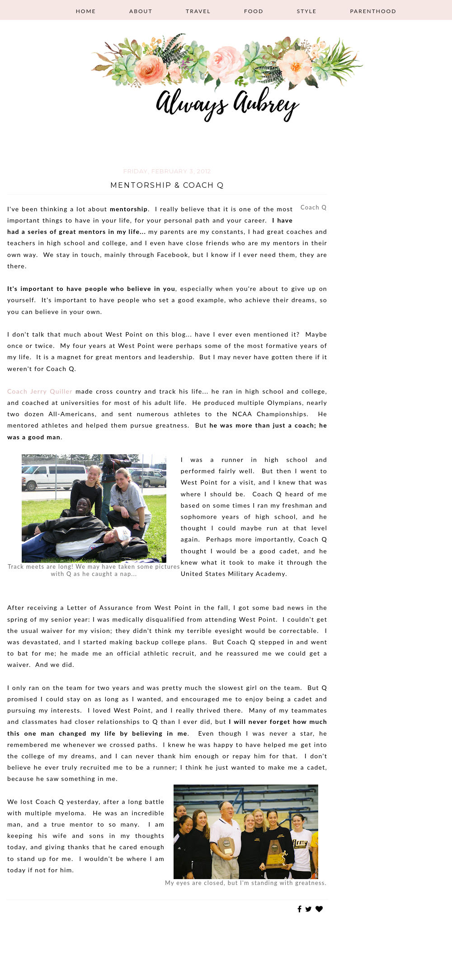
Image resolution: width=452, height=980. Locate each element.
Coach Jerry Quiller (40, 391)
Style (307, 11)
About (141, 11)
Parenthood (373, 11)
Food (254, 11)
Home (86, 11)
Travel (198, 11)
